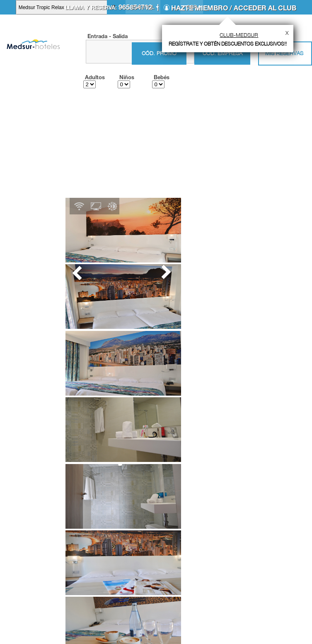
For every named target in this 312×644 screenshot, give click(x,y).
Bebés (162, 77)
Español (143, 7)
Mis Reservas (284, 53)
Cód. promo (159, 53)
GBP (192, 7)
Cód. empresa (223, 53)
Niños (127, 77)
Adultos (95, 77)
